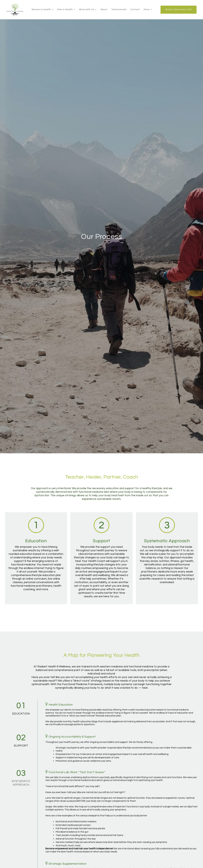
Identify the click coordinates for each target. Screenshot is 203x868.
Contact (135, 9)
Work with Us (87, 9)
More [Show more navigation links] (147, 9)
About (104, 9)
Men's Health (65, 9)
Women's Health (41, 9)
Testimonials (119, 9)
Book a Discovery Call (179, 9)
